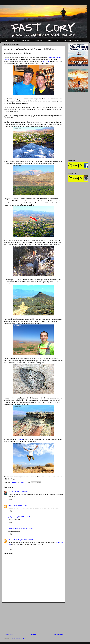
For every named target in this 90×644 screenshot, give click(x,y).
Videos (58, 40)
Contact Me (78, 40)
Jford (10, 505)
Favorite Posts (26, 40)
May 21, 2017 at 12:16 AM (26, 540)
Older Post (59, 635)
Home (6, 40)
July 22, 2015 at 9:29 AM (20, 505)
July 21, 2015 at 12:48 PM (20, 492)
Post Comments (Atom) (19, 639)
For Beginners (39, 40)
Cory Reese (14, 482)
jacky (10, 517)
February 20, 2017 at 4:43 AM (21, 517)
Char (10, 492)
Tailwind (20, 440)
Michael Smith (13, 540)
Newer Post (8, 635)
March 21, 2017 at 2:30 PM (24, 528)
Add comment (9, 554)
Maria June (12, 528)
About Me (15, 40)
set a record (46, 62)
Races (50, 40)
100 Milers (67, 40)
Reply (10, 499)
